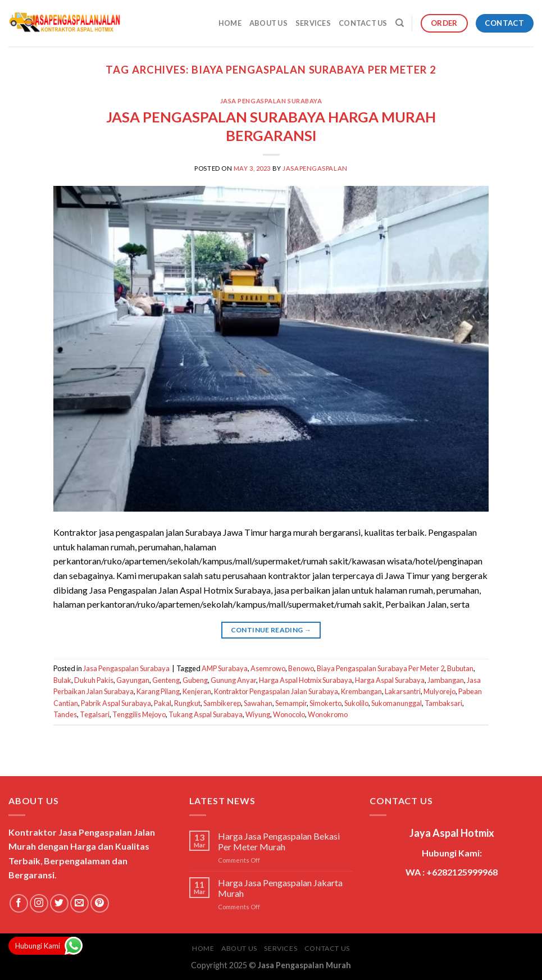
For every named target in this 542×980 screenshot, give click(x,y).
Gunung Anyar (233, 680)
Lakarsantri (403, 691)
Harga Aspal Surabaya (390, 680)
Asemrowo (268, 668)
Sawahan (258, 703)
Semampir (291, 703)
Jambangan (446, 680)
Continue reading (271, 630)
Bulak (62, 680)
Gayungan (133, 680)
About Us (268, 23)
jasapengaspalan (315, 168)
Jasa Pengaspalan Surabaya (271, 101)
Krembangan (361, 691)
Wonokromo (328, 714)
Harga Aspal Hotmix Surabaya (306, 680)
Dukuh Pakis (94, 680)
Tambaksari (443, 703)
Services (313, 23)
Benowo (301, 668)
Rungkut (187, 703)
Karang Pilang (158, 691)
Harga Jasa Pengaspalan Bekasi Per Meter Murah (279, 841)
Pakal (163, 703)
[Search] (400, 23)
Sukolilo (356, 703)
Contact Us (363, 23)
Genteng (166, 680)
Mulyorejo (439, 691)
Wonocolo (289, 714)
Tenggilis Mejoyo (139, 714)
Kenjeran (197, 691)
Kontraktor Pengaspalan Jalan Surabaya (276, 691)
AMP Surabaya (225, 668)
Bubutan (460, 668)
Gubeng (195, 680)
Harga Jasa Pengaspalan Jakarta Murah (280, 888)
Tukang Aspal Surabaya (206, 714)
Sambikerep (222, 703)
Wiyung (258, 714)
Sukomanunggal (397, 703)
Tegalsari (95, 714)
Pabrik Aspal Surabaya (116, 703)
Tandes (65, 714)
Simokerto (325, 703)
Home (230, 23)
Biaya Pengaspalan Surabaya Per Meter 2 (381, 668)
